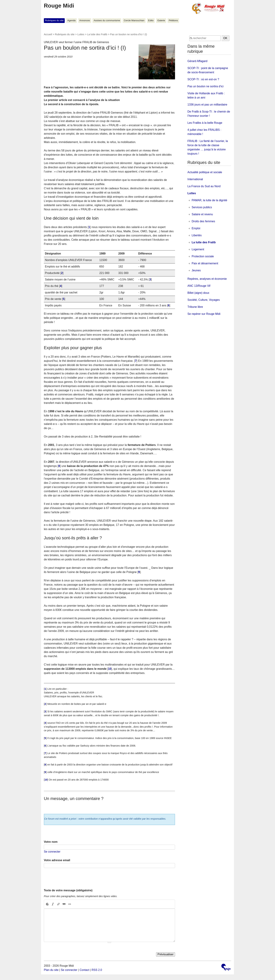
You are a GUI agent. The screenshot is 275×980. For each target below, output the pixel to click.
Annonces (85, 20)
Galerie (161, 20)
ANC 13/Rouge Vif (199, 286)
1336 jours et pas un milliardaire (207, 105)
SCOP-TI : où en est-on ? (203, 79)
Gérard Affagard (197, 61)
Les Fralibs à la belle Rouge (205, 123)
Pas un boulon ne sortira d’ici (205, 86)
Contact (84, 970)
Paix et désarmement (205, 263)
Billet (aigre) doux (198, 293)
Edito (151, 20)
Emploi (196, 228)
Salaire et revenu (202, 214)
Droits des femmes (203, 221)
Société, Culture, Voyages (204, 300)
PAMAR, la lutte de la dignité (209, 200)
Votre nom (51, 842)
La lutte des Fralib (97, 34)
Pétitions (173, 20)
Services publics (202, 207)
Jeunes (196, 270)
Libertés (197, 235)
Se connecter (52, 852)
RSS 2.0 (97, 970)
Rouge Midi (59, 6)
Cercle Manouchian (134, 20)
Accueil (48, 34)
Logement (198, 249)
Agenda (71, 20)
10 (110, 669)
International (195, 179)
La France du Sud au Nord (204, 186)
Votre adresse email (57, 860)
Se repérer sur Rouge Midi (204, 314)
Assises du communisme (107, 20)
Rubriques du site (54, 20)
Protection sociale (203, 256)
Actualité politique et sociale (205, 172)
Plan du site (51, 970)
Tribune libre (195, 307)
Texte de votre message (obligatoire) (68, 890)
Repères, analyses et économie (207, 279)
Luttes (81, 34)
